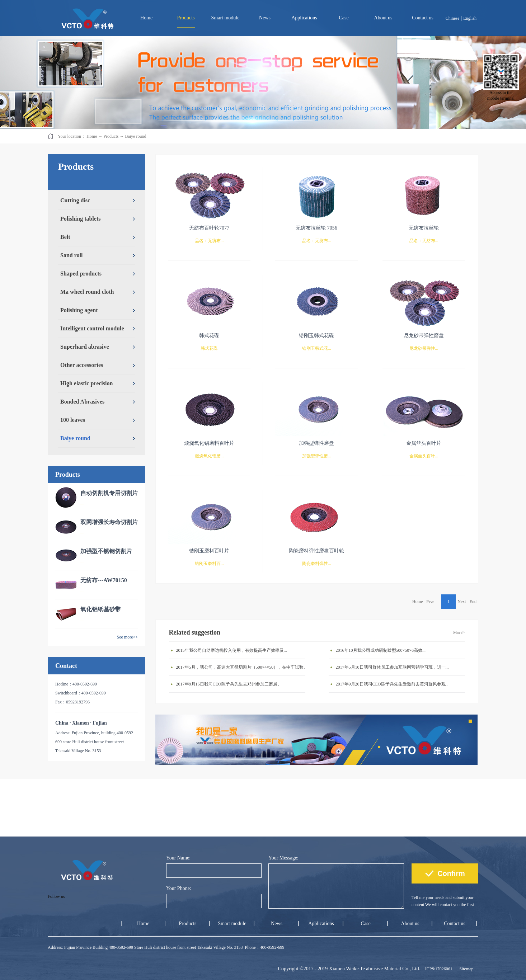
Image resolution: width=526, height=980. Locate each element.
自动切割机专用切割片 (109, 493)
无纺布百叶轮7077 (209, 228)
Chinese (453, 18)
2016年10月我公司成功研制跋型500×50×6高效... (381, 650)
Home (146, 18)
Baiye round (135, 136)
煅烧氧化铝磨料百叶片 (209, 443)
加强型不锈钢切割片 (106, 551)
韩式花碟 (209, 336)
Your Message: (283, 858)
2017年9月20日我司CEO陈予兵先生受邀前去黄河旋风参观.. (392, 684)
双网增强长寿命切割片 (109, 522)
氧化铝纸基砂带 (100, 609)
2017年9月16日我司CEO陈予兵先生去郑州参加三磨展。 (229, 684)
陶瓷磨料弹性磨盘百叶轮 (316, 551)
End (473, 602)
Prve (430, 602)
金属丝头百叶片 (424, 443)
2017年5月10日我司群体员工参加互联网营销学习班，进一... (392, 667)
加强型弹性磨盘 (316, 443)
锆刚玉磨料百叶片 (209, 551)
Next (462, 602)
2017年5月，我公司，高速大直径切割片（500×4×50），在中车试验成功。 (243, 667)
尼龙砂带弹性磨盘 (424, 336)
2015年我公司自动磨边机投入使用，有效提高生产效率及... (232, 650)
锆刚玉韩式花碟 (316, 336)
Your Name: (178, 858)
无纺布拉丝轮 (424, 228)
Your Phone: (179, 888)
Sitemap (465, 969)
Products (111, 136)
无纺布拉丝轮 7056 (316, 228)
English (470, 18)
